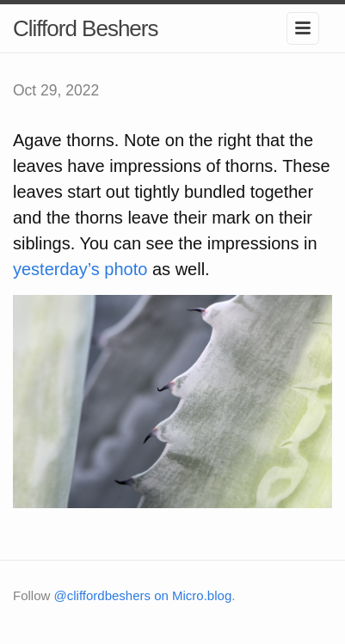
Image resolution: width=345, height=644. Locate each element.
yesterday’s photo (80, 269)
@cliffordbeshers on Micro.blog (143, 595)
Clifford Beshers (86, 28)
